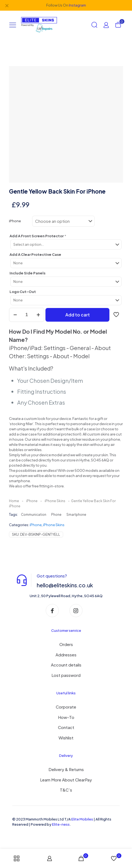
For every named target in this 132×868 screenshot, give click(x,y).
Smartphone (76, 515)
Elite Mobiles (82, 819)
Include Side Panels (27, 273)
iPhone (15, 221)
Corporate (66, 707)
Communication (34, 515)
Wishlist (66, 738)
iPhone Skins (55, 501)
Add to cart (78, 315)
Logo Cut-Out (23, 292)
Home (14, 501)
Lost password (66, 675)
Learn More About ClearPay (66, 780)
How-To (66, 717)
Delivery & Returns (66, 769)
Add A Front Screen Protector (38, 236)
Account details (66, 665)
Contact (66, 727)
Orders (66, 644)
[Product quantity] (27, 315)
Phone (56, 515)
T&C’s (66, 790)
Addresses (66, 655)
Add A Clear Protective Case (35, 254)
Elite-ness (61, 824)
